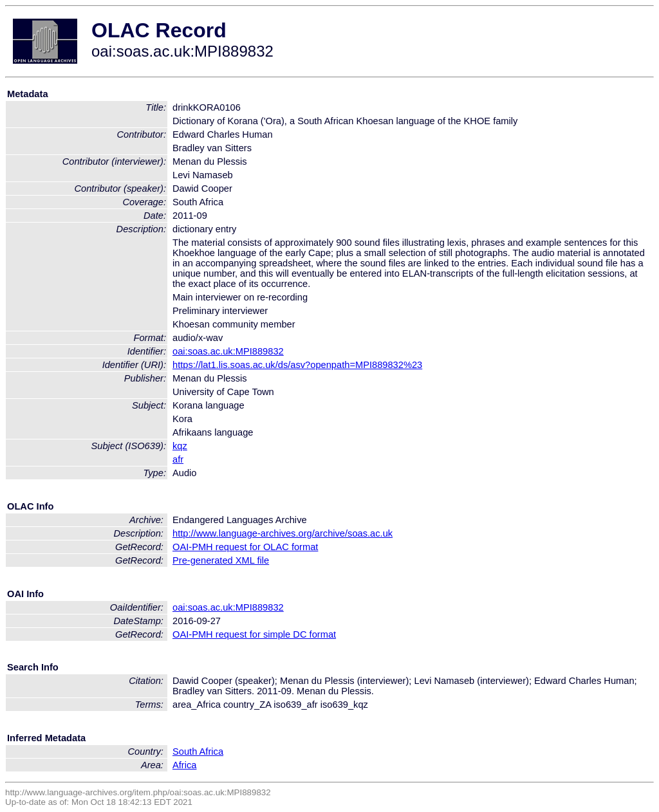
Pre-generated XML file (221, 560)
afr (178, 459)
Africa (184, 765)
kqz (180, 446)
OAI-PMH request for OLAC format (245, 547)
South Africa (198, 752)
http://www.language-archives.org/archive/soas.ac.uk (283, 533)
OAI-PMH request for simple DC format (254, 634)
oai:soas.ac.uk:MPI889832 (228, 351)
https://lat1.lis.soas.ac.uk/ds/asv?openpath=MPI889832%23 (297, 365)
